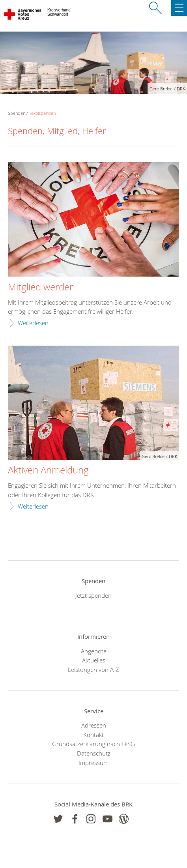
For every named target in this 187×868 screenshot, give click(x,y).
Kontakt (93, 735)
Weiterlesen (33, 323)
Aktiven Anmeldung (48, 470)
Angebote (94, 651)
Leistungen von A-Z (93, 670)
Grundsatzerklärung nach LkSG (93, 744)
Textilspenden (42, 113)
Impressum (93, 763)
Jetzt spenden (93, 595)
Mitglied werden (41, 287)
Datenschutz (94, 753)
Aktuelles (94, 660)
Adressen (94, 725)
